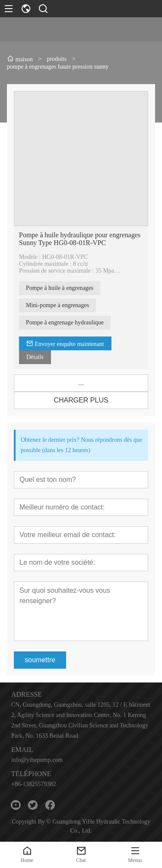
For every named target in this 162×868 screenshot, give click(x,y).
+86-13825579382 (34, 784)
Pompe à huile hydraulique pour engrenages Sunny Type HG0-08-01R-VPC (80, 239)
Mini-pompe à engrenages (57, 305)
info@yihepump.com (37, 760)
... (81, 383)
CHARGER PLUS (81, 400)
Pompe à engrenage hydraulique (65, 322)
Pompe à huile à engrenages (60, 288)
